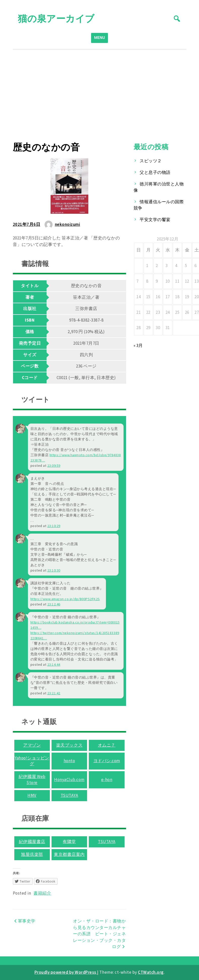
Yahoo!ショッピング (32, 761)
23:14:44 (54, 664)
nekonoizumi (68, 224)
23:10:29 (54, 526)
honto (69, 761)
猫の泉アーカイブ (56, 18)
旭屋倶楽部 (32, 854)
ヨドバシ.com (107, 761)
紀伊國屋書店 (32, 842)
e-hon (107, 780)
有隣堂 (69, 842)
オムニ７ (107, 745)
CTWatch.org (151, 972)
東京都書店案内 (69, 854)
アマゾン (32, 745)
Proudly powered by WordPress (66, 972)
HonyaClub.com (69, 780)
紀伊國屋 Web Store (32, 780)
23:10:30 (54, 570)
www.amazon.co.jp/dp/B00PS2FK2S (65, 599)
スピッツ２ (151, 161)
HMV (32, 795)
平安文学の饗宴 (155, 220)
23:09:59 (54, 466)
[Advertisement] (100, 96)
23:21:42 (54, 693)
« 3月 (138, 345)
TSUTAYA (69, 795)
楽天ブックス (69, 745)
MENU (99, 38)
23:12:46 (54, 604)
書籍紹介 (42, 893)
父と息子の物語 (155, 172)
